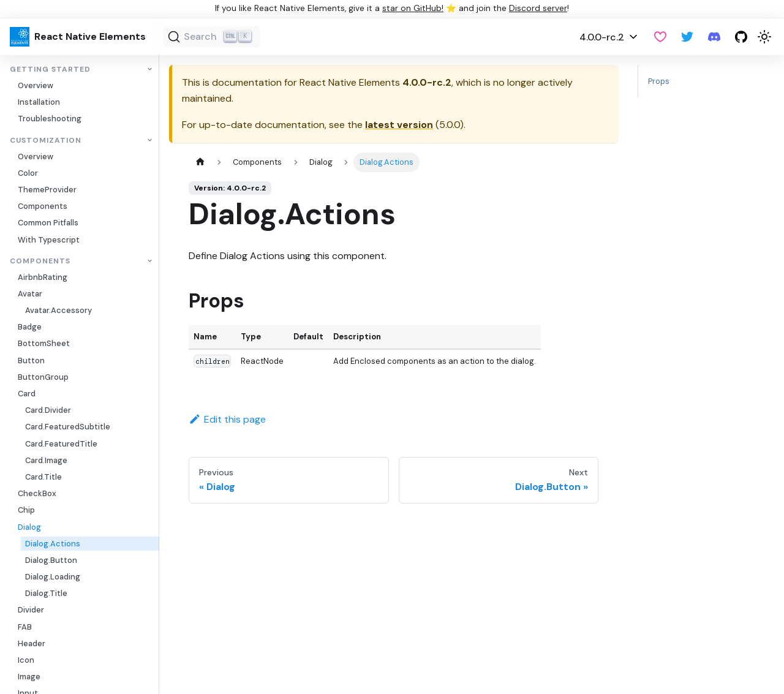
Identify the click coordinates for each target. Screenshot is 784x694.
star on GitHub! (413, 8)
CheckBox (37, 493)
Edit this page (227, 419)
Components (43, 206)
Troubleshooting (50, 119)
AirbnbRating (43, 277)
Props (659, 81)
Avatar (30, 294)
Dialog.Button (51, 560)
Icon (26, 660)
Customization (46, 141)
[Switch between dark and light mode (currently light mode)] (764, 37)
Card (27, 394)
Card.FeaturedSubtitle (68, 427)
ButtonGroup (43, 377)
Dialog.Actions (53, 544)
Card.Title (43, 477)
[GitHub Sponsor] (660, 37)
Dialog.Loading (53, 577)
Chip (26, 510)
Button (31, 360)
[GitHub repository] (741, 37)
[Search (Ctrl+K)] (212, 37)
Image (29, 677)
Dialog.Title (46, 593)
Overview (36, 85)
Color (28, 173)
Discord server (538, 8)
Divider (31, 610)
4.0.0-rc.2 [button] (602, 37)
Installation (39, 102)
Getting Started (50, 70)
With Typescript (49, 240)
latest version (399, 125)
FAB (25, 627)
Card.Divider (48, 410)
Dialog (29, 527)
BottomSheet (44, 343)
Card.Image (46, 460)
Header (32, 643)
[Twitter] (687, 37)
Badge (30, 327)
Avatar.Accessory (58, 310)
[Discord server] (714, 37)
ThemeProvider (47, 190)
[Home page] (200, 162)
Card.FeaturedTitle (61, 444)
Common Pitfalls (48, 223)
